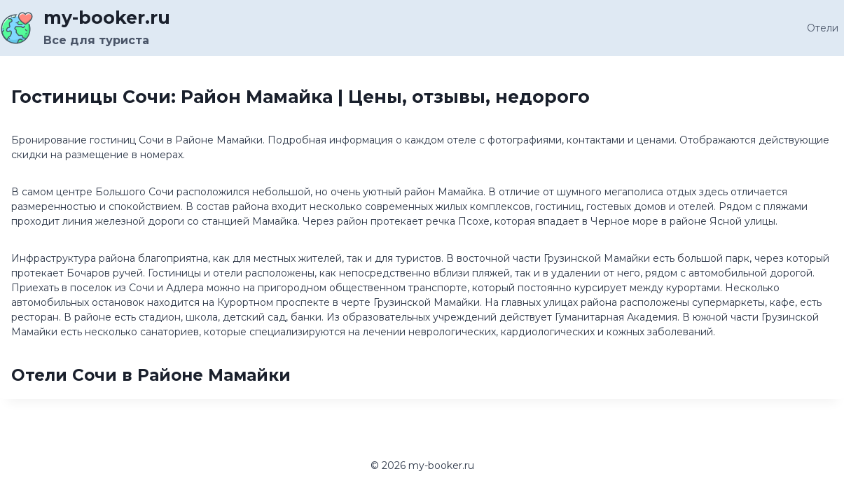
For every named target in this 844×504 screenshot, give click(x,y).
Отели (823, 28)
